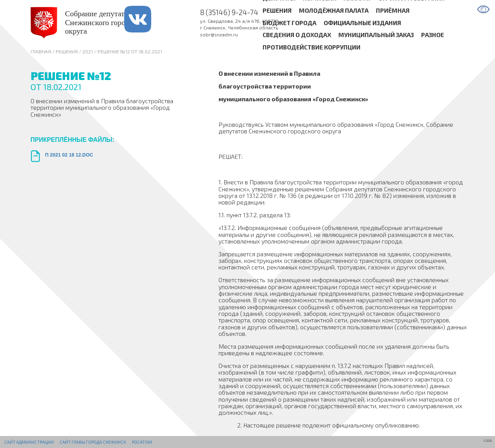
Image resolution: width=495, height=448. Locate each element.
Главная (41, 51)
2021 (88, 51)
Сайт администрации (29, 442)
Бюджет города (289, 23)
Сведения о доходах (297, 35)
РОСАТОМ (142, 442)
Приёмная (393, 10)
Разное (433, 35)
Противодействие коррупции (312, 47)
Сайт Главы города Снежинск (93, 442)
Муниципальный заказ (376, 35)
